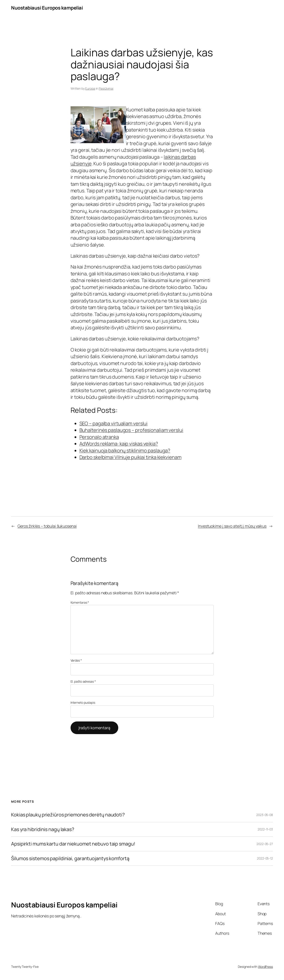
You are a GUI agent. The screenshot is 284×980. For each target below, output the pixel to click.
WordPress (265, 967)
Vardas (76, 660)
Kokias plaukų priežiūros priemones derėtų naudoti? (68, 815)
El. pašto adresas (83, 681)
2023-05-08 (265, 815)
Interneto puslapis (83, 702)
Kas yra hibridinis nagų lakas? (43, 829)
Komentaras (80, 602)
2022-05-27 (265, 844)
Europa (90, 88)
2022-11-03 (265, 829)
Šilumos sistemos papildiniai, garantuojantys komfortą (70, 858)
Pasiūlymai (106, 88)
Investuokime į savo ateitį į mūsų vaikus (232, 526)
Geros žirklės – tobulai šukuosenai (47, 526)
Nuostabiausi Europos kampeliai (47, 8)
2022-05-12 (265, 858)
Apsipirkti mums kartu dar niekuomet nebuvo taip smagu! (73, 844)
